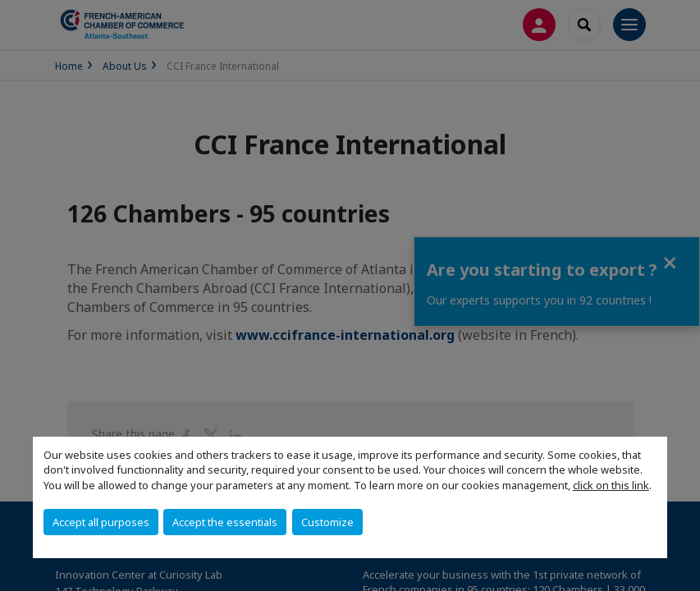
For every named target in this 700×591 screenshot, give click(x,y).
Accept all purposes (101, 522)
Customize (327, 522)
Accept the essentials (225, 522)
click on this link (611, 485)
